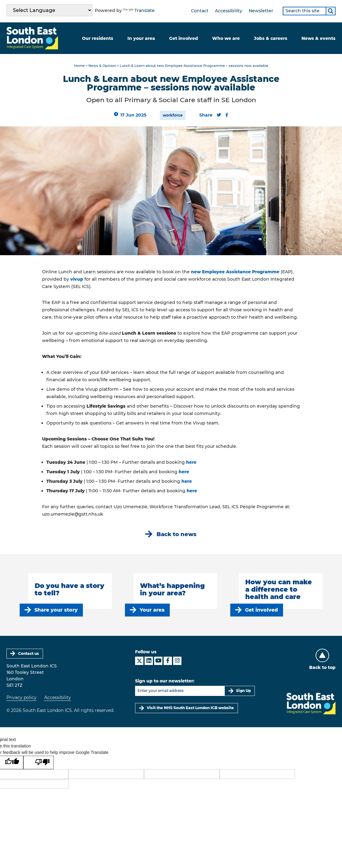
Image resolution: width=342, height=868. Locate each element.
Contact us (29, 653)
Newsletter (261, 11)
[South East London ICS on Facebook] (168, 661)
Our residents (98, 38)
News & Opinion (102, 66)
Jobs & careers (271, 38)
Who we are (226, 38)
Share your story (56, 610)
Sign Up (243, 691)
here (192, 462)
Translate (139, 10)
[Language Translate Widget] (49, 10)
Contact (200, 11)
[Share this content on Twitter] (219, 115)
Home (79, 66)
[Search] (331, 11)
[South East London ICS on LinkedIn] (149, 661)
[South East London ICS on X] (139, 661)
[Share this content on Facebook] (227, 115)
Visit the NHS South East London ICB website (190, 708)
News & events (319, 38)
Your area (152, 610)
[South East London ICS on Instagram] (177, 661)
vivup (77, 279)
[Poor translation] (39, 762)
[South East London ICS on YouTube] (158, 661)
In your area (141, 38)
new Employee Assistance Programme (235, 272)
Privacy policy (21, 697)
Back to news (177, 534)
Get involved (184, 38)
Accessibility (229, 11)
